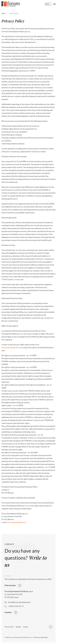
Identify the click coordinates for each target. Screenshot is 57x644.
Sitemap (18, 627)
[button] (54, 4)
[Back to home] (11, 4)
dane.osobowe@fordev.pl (11, 348)
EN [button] (48, 4)
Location (8, 612)
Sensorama (44, 637)
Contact (26, 627)
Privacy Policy (9, 627)
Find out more (10, 585)
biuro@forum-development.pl (19, 602)
